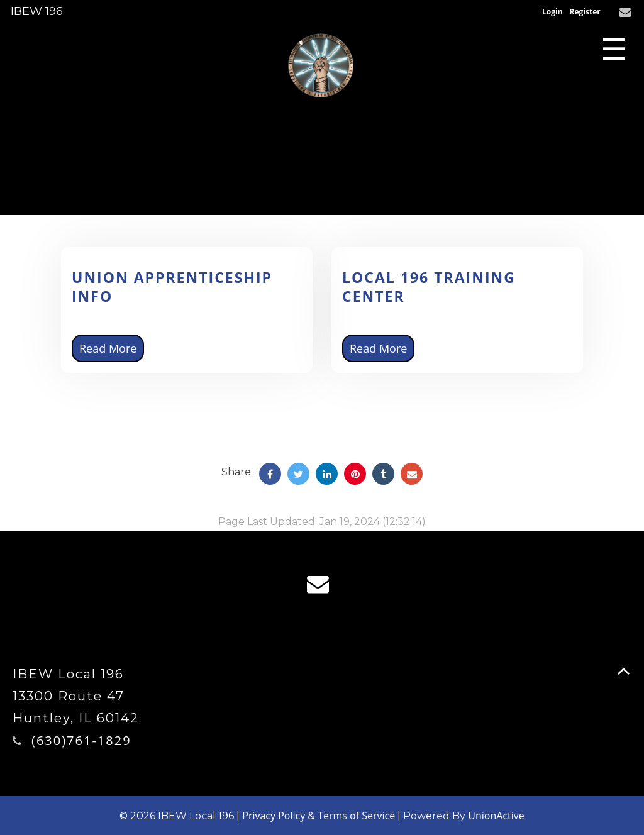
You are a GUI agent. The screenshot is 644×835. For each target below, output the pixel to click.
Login (552, 12)
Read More (108, 348)
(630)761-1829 (81, 740)
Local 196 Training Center (429, 287)
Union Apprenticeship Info (172, 287)
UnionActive (496, 816)
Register (585, 12)
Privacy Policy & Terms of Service (319, 816)
